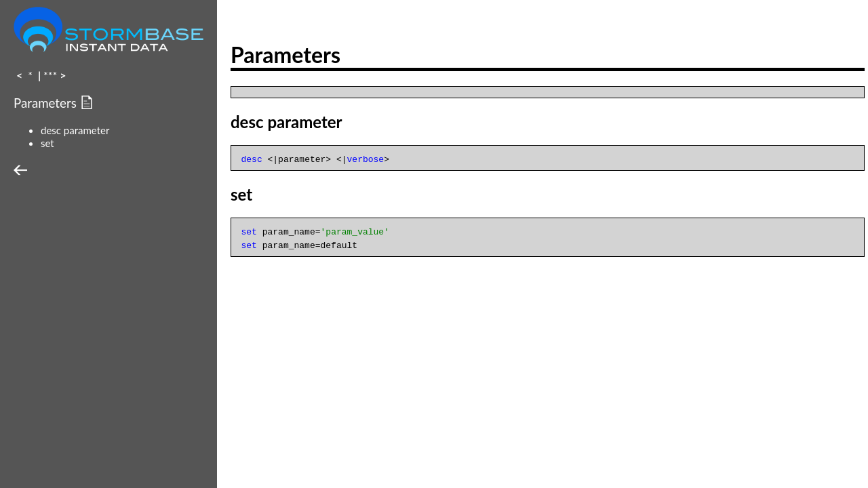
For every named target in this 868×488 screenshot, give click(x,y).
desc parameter (75, 130)
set (47, 143)
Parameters (47, 103)
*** (50, 75)
